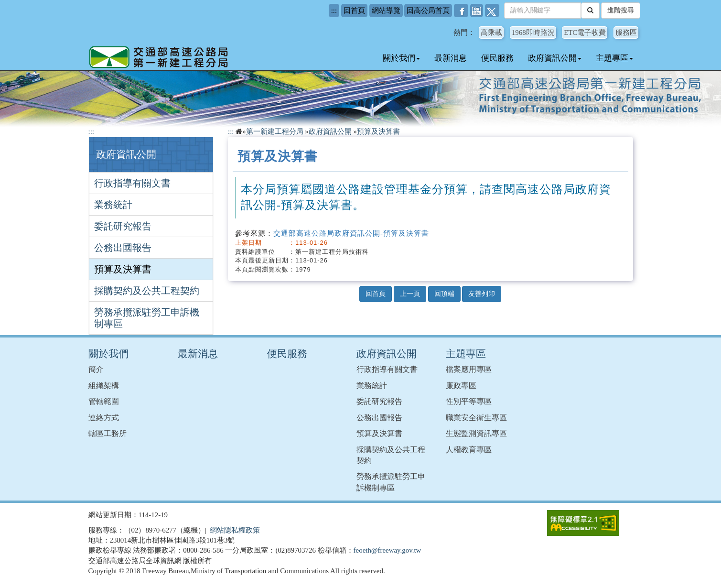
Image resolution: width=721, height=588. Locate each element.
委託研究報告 (123, 226)
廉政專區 (461, 386)
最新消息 (451, 58)
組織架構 (104, 386)
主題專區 (614, 58)
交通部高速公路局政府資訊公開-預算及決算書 (351, 233)
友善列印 (482, 294)
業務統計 (113, 205)
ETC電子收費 (585, 33)
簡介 (96, 369)
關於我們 (401, 58)
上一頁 (410, 294)
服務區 (626, 33)
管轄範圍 (104, 401)
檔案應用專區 (469, 369)
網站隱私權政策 (235, 530)
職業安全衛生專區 (476, 418)
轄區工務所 (108, 433)
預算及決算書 (123, 269)
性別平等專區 (469, 401)
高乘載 (491, 33)
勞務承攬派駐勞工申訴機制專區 (147, 318)
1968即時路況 (533, 33)
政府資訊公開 (555, 58)
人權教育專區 (469, 450)
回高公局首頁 (428, 11)
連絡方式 (104, 418)
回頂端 (444, 294)
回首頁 (354, 11)
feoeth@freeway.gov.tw (387, 550)
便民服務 (497, 58)
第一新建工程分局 (275, 131)
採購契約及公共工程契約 (147, 291)
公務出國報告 (123, 248)
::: (334, 11)
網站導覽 (386, 11)
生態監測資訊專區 (476, 433)
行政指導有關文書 (132, 183)
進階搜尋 (621, 10)
